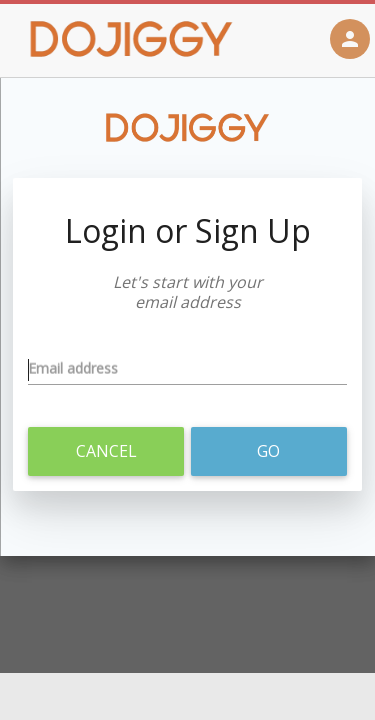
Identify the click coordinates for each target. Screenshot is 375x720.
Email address (73, 370)
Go (268, 451)
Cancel (106, 451)
